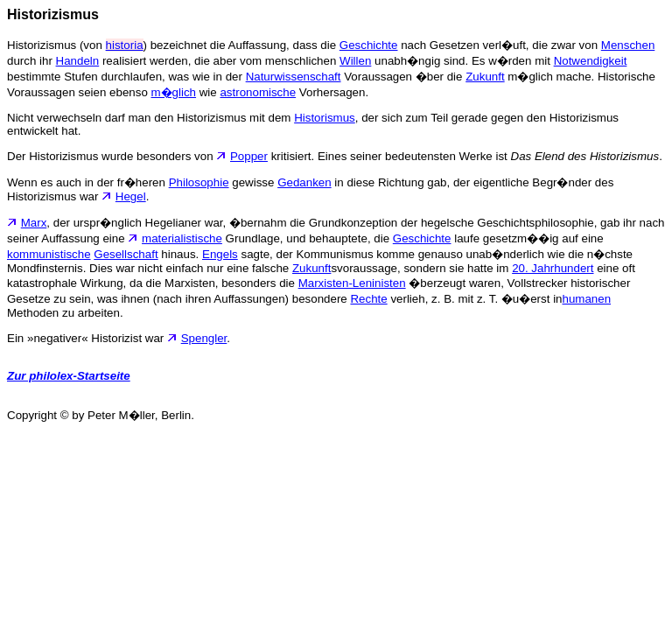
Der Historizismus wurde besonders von (119, 156)
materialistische (182, 238)
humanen (587, 299)
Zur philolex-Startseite (69, 376)
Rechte (368, 299)
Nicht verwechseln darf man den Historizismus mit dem (150, 118)
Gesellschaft (126, 254)
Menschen (628, 45)
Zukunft (485, 77)
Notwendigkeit (591, 61)
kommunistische (49, 254)
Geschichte (369, 45)
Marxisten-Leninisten (352, 283)
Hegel (131, 196)
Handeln (78, 61)
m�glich (174, 92)
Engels (220, 254)
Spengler (204, 338)
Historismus (325, 118)
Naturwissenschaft (294, 77)
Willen (355, 61)
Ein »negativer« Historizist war (94, 338)
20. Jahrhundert (553, 268)
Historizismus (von (56, 45)
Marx (34, 223)
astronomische (258, 92)
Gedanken (304, 182)
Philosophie (199, 182)
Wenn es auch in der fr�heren (88, 182)
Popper (249, 156)
